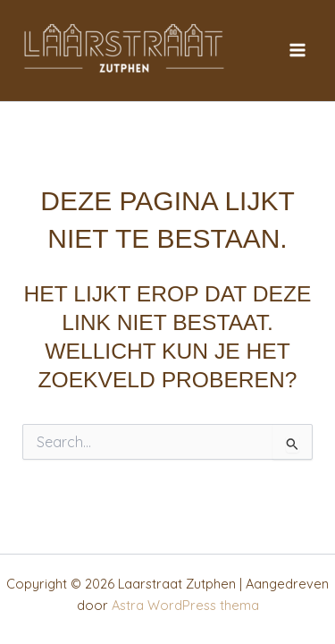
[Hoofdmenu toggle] (297, 51)
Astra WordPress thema (185, 605)
